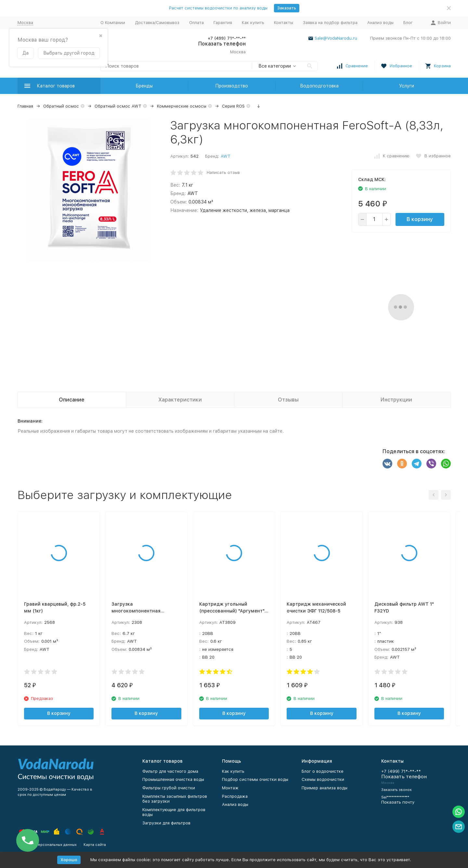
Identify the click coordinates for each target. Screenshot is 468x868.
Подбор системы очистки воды (255, 779)
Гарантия (223, 23)
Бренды (144, 86)
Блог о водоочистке (323, 771)
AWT (226, 156)
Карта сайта (95, 845)
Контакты (284, 23)
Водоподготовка (319, 86)
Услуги (407, 86)
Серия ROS (233, 106)
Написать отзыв (223, 172)
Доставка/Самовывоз (157, 23)
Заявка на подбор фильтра (330, 23)
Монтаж (230, 788)
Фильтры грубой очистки (169, 788)
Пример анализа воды (325, 788)
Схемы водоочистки (323, 779)
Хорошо (69, 860)
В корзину (420, 219)
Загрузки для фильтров (166, 823)
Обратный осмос (61, 106)
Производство (232, 86)
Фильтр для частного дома (170, 771)
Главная (25, 106)
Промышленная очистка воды (173, 779)
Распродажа (235, 796)
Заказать (287, 8)
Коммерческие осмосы (182, 106)
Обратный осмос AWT (118, 106)
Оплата (196, 23)
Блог (408, 23)
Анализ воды (380, 23)
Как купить (253, 23)
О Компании (113, 23)
